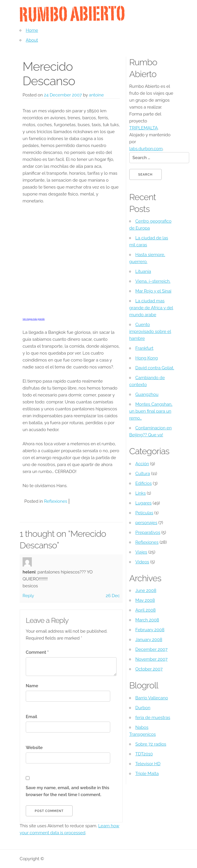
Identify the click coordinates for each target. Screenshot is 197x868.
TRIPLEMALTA (144, 128)
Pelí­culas (144, 513)
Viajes (141, 552)
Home (32, 30)
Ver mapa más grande (34, 319)
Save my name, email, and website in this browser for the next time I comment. (67, 791)
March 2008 (147, 620)
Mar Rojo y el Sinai (153, 291)
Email (32, 717)
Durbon (143, 708)
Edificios (144, 483)
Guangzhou (147, 394)
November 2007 (151, 659)
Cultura (143, 474)
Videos (142, 562)
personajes (146, 523)
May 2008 (145, 600)
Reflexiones (56, 501)
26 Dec (113, 596)
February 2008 (150, 630)
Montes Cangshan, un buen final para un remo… (151, 411)
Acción (142, 464)
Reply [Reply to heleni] (28, 596)
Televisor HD (148, 764)
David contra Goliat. (155, 368)
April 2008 (146, 610)
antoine (96, 95)
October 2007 (149, 669)
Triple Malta (147, 774)
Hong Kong (147, 358)
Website (34, 748)
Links (141, 493)
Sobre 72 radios (151, 744)
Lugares (143, 503)
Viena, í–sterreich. (153, 281)
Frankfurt (144, 348)
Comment (37, 652)
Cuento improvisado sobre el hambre (150, 331)
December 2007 (151, 649)
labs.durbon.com (146, 149)
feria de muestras (153, 718)
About (32, 40)
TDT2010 (144, 754)
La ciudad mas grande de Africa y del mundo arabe (151, 308)
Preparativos (148, 532)
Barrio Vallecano (152, 698)
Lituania (143, 271)
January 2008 (149, 640)
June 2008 (146, 591)
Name (32, 686)
